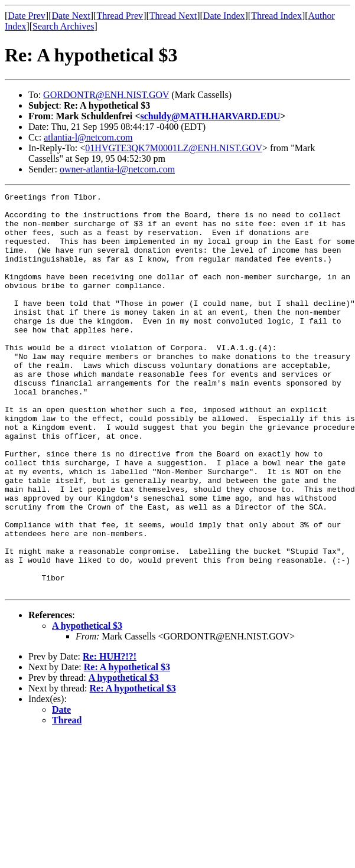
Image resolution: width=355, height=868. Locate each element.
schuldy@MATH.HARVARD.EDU (210, 116)
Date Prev (27, 16)
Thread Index (276, 16)
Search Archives (63, 26)
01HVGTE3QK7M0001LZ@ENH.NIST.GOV (174, 148)
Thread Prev (120, 16)
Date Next (71, 16)
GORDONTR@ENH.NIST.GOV (106, 95)
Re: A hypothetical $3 (127, 747)
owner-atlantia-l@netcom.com (117, 169)
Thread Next (173, 16)
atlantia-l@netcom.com (88, 137)
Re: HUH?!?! (110, 736)
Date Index (224, 16)
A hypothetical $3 (87, 705)
